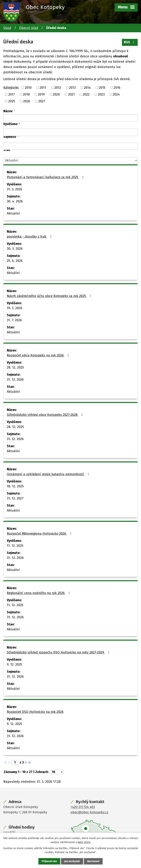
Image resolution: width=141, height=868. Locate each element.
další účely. (84, 842)
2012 (58, 88)
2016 (117, 88)
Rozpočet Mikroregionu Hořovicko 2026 (40, 534)
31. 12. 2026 (15, 380)
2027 (42, 101)
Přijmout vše (49, 861)
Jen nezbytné (72, 861)
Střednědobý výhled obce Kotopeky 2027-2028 (46, 415)
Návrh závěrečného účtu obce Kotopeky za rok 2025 (50, 296)
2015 (102, 88)
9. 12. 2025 (14, 664)
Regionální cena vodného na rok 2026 (39, 593)
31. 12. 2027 (15, 498)
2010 (28, 88)
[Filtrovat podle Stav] (70, 161)
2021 (71, 94)
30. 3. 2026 (15, 249)
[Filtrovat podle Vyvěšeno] (70, 132)
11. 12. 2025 (15, 546)
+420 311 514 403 (83, 807)
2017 (12, 94)
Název (8, 111)
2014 (87, 88)
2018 (26, 94)
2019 (41, 94)
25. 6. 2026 (15, 261)
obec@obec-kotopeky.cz (89, 812)
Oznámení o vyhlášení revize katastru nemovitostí (49, 474)
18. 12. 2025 (15, 486)
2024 (116, 94)
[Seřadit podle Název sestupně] (15, 111)
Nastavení (93, 861)
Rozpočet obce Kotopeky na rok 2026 (39, 355)
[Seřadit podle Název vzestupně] (15, 109)
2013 (72, 88)
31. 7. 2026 (14, 320)
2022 (86, 94)
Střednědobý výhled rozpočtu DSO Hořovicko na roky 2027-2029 (59, 652)
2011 (43, 88)
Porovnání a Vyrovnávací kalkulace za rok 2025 (46, 177)
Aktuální (13, 213)
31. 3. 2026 (15, 189)
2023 (101, 94)
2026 (27, 101)
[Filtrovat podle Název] (70, 118)
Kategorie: (11, 87)
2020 (56, 94)
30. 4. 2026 (15, 201)
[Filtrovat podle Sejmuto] (70, 146)
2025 (12, 101)
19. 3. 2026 (15, 308)
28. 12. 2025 (15, 367)
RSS (130, 42)
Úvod (7, 28)
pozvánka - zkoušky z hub (30, 237)
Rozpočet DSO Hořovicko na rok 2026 (35, 712)
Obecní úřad (29, 28)
